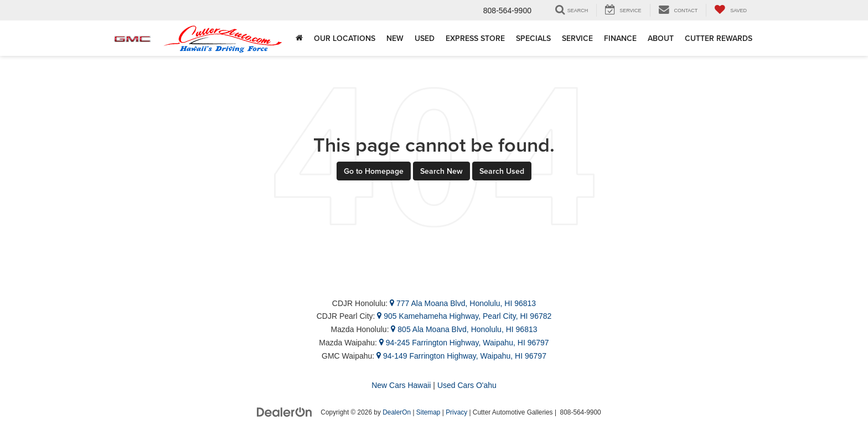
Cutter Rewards (719, 38)
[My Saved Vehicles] (730, 10)
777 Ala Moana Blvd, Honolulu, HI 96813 (463, 303)
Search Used (502, 171)
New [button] (395, 38)
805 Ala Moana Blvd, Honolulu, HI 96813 (464, 329)
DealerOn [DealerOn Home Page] (397, 412)
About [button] (661, 38)
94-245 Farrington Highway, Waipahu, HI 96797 (464, 343)
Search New (441, 171)
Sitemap (428, 412)
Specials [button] (533, 38)
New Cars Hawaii (401, 385)
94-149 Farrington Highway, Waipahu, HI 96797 (461, 356)
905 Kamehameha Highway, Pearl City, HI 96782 (464, 316)
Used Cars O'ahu (467, 385)
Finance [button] (620, 38)
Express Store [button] (475, 38)
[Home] (299, 38)
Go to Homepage (374, 171)
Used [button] (425, 38)
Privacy (456, 412)
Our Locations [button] (345, 38)
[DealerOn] (285, 412)
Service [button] (577, 38)
